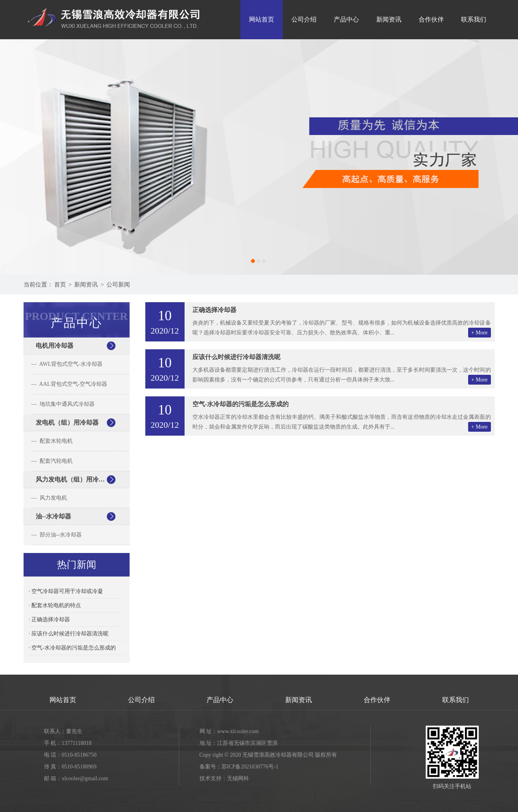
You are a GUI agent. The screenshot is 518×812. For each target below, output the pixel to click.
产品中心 (346, 19)
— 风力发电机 (49, 498)
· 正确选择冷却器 (49, 619)
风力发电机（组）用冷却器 (73, 479)
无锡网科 (238, 778)
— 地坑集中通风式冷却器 (63, 404)
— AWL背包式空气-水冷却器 (67, 364)
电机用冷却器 (55, 346)
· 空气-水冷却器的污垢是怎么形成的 (72, 648)
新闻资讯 (389, 19)
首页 (60, 285)
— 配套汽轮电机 (52, 461)
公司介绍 (304, 19)
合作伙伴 (431, 19)
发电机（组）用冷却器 (67, 422)
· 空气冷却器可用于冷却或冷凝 (66, 591)
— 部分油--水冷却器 (57, 535)
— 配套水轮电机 (52, 441)
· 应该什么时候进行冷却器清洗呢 (69, 634)
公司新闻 (118, 285)
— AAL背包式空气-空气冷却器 (70, 384)
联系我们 (474, 19)
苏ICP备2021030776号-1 (250, 767)
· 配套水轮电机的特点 (55, 605)
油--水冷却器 (54, 516)
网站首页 (262, 19)
